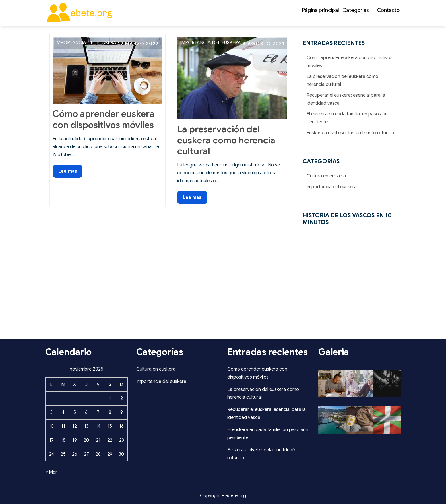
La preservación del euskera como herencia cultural (226, 140)
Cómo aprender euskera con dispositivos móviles (104, 119)
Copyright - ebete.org (223, 496)
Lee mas (70, 173)
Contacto (388, 10)
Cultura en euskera (326, 176)
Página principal (321, 10)
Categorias (358, 10)
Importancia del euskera (86, 43)
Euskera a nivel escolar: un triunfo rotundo (350, 133)
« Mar (51, 472)
